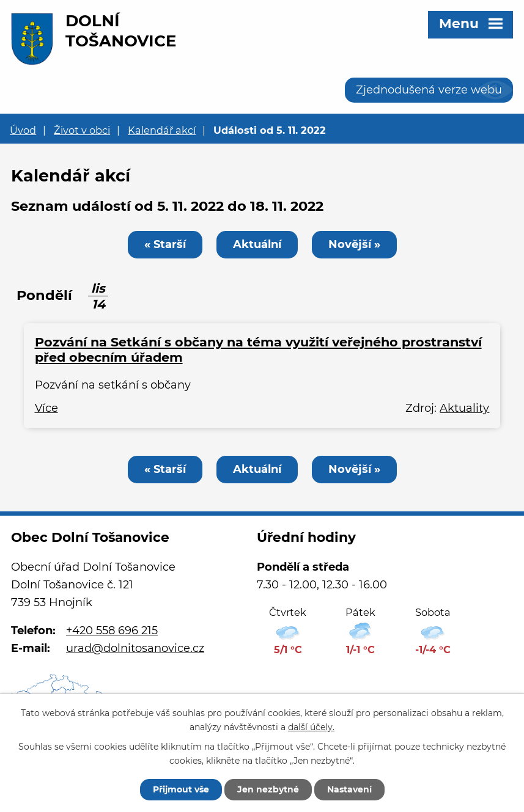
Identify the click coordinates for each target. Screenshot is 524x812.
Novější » (354, 244)
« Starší (165, 244)
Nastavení (349, 789)
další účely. (311, 727)
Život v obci (82, 130)
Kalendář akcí (162, 130)
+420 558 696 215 (112, 631)
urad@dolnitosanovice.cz (135, 648)
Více (46, 408)
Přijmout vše (181, 789)
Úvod (23, 130)
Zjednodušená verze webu (429, 90)
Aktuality (464, 408)
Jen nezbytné (268, 789)
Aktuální (257, 244)
